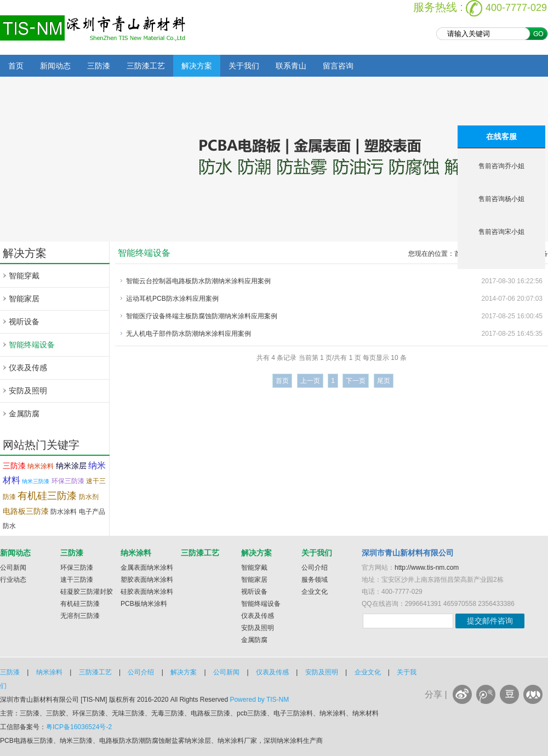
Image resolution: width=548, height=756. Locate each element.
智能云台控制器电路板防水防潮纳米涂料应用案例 (198, 281)
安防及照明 (28, 391)
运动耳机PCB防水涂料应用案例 (172, 299)
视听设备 (24, 322)
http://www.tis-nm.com (427, 568)
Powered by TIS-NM (259, 700)
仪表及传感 (28, 368)
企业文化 (315, 592)
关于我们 (244, 66)
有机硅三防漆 (47, 496)
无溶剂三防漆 (80, 616)
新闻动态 (55, 66)
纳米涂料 (41, 466)
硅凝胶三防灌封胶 (87, 592)
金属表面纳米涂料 (147, 568)
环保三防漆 (68, 481)
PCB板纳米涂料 (144, 604)
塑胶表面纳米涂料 (147, 580)
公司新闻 (13, 568)
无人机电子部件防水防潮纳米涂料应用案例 (189, 334)
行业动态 (13, 580)
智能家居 (24, 299)
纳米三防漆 (36, 481)
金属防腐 (24, 414)
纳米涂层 (71, 466)
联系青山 (291, 66)
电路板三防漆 (26, 511)
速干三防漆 (77, 580)
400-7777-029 (516, 8)
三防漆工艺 (146, 66)
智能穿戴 (24, 276)
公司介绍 (315, 568)
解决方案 (197, 66)
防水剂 (89, 497)
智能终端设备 (32, 345)
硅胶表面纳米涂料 (147, 592)
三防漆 (99, 66)
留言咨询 (338, 66)
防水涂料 (64, 512)
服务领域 (315, 580)
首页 (16, 66)
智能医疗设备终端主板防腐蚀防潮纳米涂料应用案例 (202, 316)
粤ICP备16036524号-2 (79, 727)
